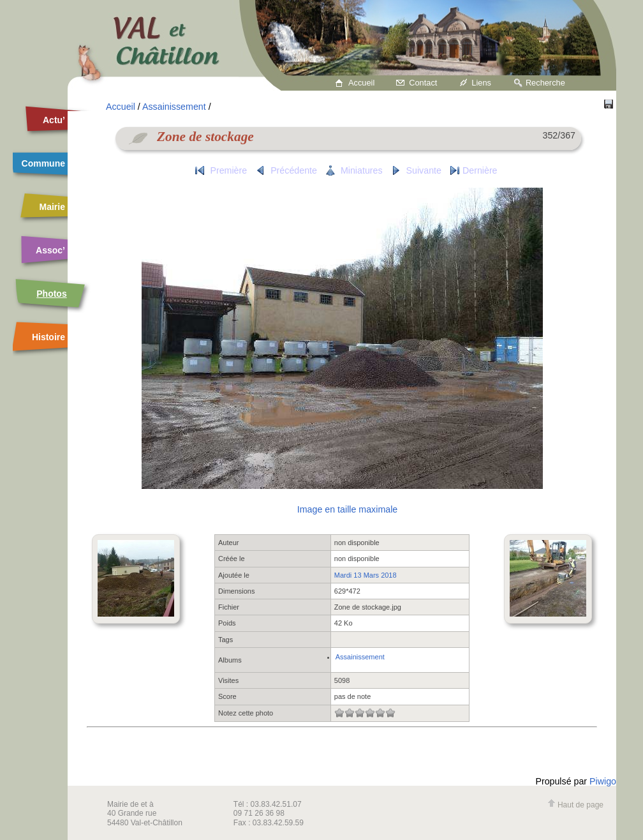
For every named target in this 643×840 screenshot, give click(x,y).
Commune (43, 163)
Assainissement (174, 107)
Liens (481, 83)
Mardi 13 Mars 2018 (366, 575)
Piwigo (603, 781)
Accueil (361, 83)
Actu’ (54, 120)
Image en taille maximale (347, 509)
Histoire (48, 337)
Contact (423, 83)
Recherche (545, 83)
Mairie (52, 207)
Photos (51, 294)
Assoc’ (50, 250)
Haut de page (575, 805)
